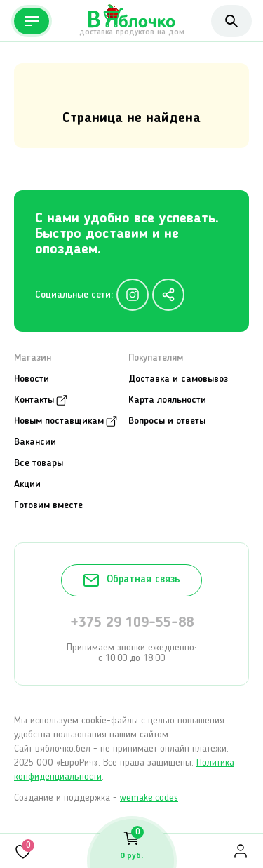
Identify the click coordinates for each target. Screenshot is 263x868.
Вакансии (35, 442)
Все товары (39, 463)
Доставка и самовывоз (178, 379)
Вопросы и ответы (167, 421)
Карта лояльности (167, 400)
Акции (27, 484)
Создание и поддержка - (96, 798)
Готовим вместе (48, 505)
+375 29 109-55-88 (132, 623)
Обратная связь (131, 580)
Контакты (34, 400)
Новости (32, 379)
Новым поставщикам (59, 421)
